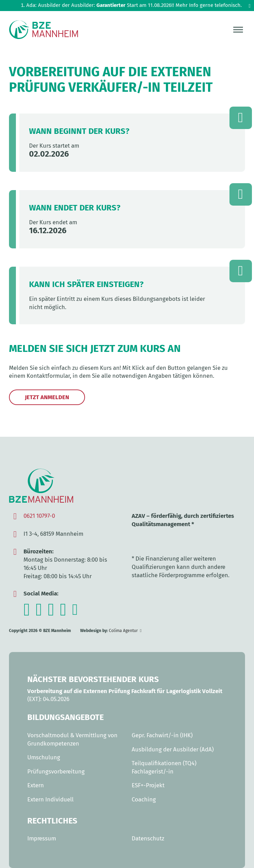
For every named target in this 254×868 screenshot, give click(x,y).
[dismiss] (250, 6)
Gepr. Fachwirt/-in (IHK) (162, 735)
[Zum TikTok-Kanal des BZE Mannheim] (63, 613)
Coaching (144, 799)
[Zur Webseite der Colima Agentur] (125, 631)
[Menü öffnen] (238, 30)
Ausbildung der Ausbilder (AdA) (173, 749)
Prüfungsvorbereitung (56, 771)
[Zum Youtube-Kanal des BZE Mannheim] (51, 613)
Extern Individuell (50, 799)
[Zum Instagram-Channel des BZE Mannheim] (27, 613)
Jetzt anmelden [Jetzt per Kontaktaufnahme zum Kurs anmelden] (47, 397)
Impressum (42, 838)
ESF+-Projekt (148, 785)
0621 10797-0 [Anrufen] (39, 516)
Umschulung (44, 757)
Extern (36, 785)
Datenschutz (148, 838)
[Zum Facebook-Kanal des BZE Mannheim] (39, 613)
